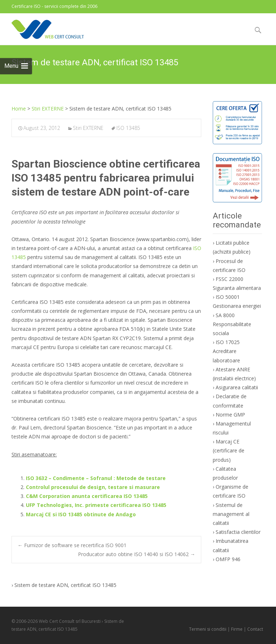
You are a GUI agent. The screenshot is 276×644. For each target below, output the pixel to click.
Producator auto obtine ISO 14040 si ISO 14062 (137, 554)
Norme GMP (230, 415)
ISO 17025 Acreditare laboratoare (226, 351)
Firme (237, 629)
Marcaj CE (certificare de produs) (229, 450)
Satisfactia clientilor (238, 532)
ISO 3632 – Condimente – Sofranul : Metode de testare (96, 478)
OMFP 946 (228, 559)
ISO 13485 (128, 128)
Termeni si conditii (208, 629)
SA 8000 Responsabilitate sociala (232, 324)
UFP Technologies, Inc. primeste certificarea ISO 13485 (96, 505)
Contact (255, 629)
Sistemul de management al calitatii (231, 514)
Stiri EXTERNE (88, 128)
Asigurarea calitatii (237, 387)
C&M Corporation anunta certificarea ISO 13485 (87, 496)
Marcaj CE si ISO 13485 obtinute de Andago (81, 514)
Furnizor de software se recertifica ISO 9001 (72, 545)
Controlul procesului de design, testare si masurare (93, 487)
